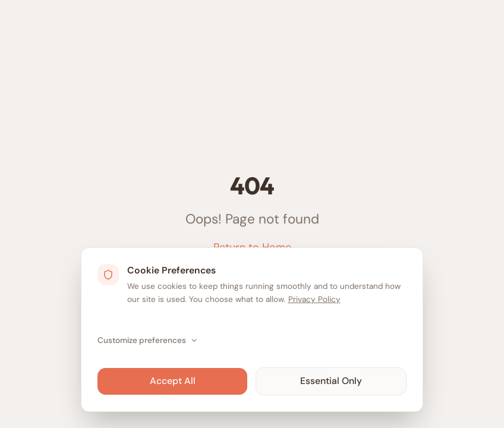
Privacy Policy (314, 299)
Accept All (173, 381)
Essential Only (331, 381)
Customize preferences (148, 340)
